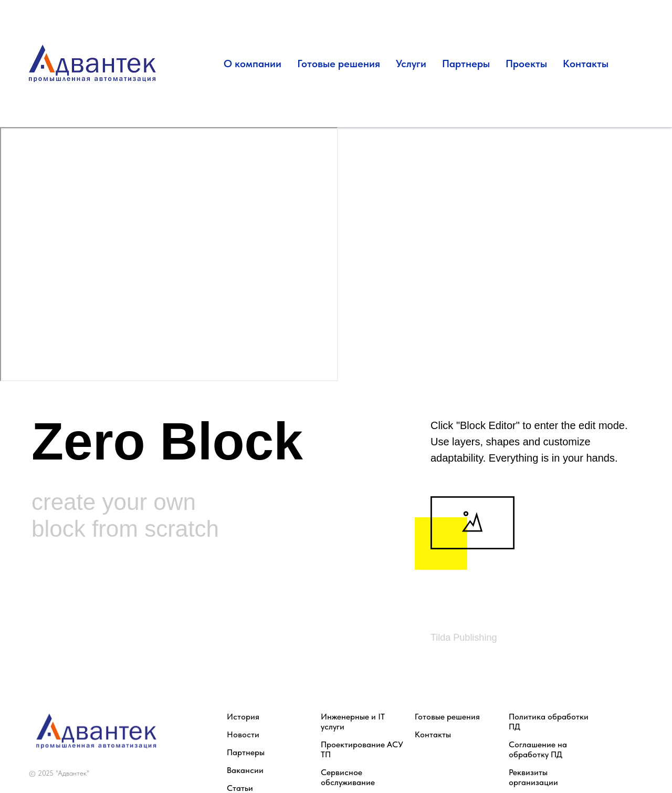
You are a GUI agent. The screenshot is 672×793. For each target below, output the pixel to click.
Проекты (526, 64)
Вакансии (245, 770)
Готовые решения (339, 64)
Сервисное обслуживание (348, 777)
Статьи (240, 788)
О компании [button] (253, 64)
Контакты (586, 64)
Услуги (411, 64)
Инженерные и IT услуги (353, 722)
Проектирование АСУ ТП (362, 749)
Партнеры (466, 64)
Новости (243, 734)
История (243, 717)
